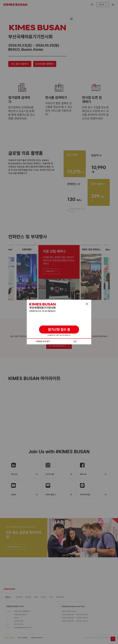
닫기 (75, 341)
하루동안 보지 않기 (43, 341)
